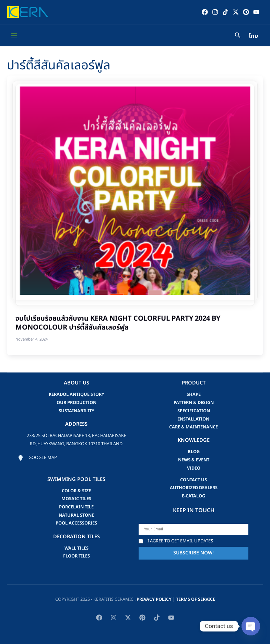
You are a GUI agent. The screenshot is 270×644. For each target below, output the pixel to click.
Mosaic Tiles (76, 499)
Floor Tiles (77, 556)
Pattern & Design (194, 403)
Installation (194, 419)
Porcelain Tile (76, 507)
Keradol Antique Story (77, 394)
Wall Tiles (77, 548)
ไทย (253, 36)
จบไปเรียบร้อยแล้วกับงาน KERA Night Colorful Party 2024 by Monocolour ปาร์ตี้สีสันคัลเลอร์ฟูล (118, 323)
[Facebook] (204, 12)
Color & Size (76, 491)
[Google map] (37, 458)
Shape (194, 394)
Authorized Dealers (194, 488)
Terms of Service (196, 599)
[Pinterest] (246, 12)
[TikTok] (225, 12)
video (194, 468)
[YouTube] (256, 12)
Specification (194, 411)
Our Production (77, 403)
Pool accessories (76, 523)
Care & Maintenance (193, 427)
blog (194, 452)
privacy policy (154, 599)
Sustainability (77, 411)
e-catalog (193, 496)
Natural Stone (76, 515)
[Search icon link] (238, 36)
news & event (194, 460)
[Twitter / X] (235, 12)
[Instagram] (215, 12)
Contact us (193, 480)
